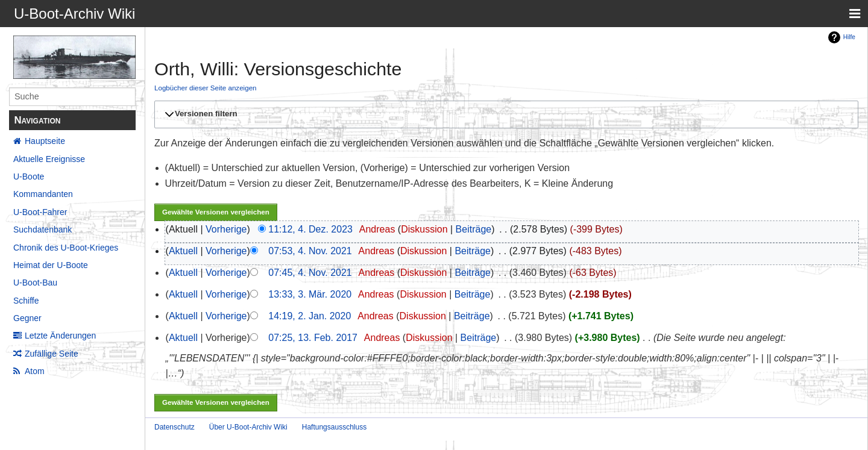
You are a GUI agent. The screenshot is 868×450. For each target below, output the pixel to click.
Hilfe (849, 37)
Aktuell (183, 251)
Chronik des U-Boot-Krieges (66, 248)
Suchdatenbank (42, 230)
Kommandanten (43, 194)
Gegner (27, 318)
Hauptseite (45, 141)
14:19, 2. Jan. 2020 (310, 316)
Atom (35, 371)
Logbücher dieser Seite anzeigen (206, 88)
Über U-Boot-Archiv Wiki (248, 427)
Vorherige (226, 229)
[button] (505, 114)
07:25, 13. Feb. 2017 (313, 338)
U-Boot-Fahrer (40, 212)
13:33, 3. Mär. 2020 (310, 294)
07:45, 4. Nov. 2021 (310, 273)
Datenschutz (175, 427)
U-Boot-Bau (35, 283)
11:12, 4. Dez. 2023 (310, 229)
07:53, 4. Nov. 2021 (310, 251)
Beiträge (474, 229)
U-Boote (29, 177)
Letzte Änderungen (60, 336)
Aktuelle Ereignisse (49, 159)
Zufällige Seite (52, 354)
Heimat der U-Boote (51, 265)
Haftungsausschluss (334, 427)
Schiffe (26, 301)
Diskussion (424, 229)
